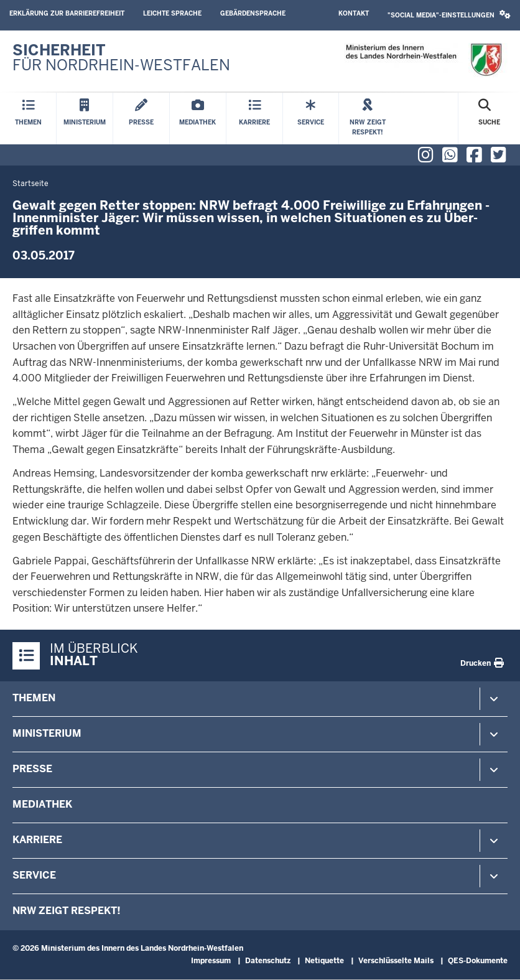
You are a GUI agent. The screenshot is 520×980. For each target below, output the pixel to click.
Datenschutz (268, 961)
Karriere (37, 840)
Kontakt (354, 13)
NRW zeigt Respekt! (67, 911)
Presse (32, 769)
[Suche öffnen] (489, 119)
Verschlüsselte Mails (396, 961)
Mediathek (42, 804)
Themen (34, 698)
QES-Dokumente (478, 961)
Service (34, 875)
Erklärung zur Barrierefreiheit (67, 13)
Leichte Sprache (172, 13)
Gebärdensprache (253, 13)
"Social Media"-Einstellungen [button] (449, 15)
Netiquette (324, 961)
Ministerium (47, 733)
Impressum (211, 961)
